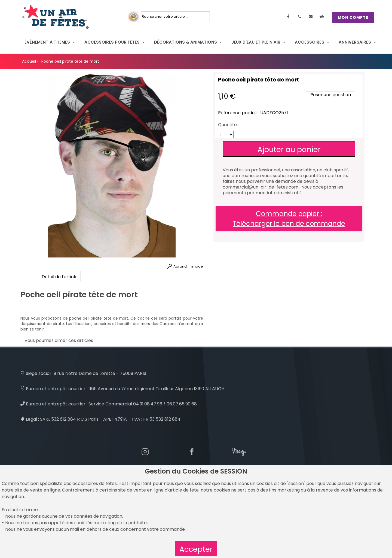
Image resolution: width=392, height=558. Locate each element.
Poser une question (331, 95)
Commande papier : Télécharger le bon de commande (289, 219)
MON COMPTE (353, 17)
